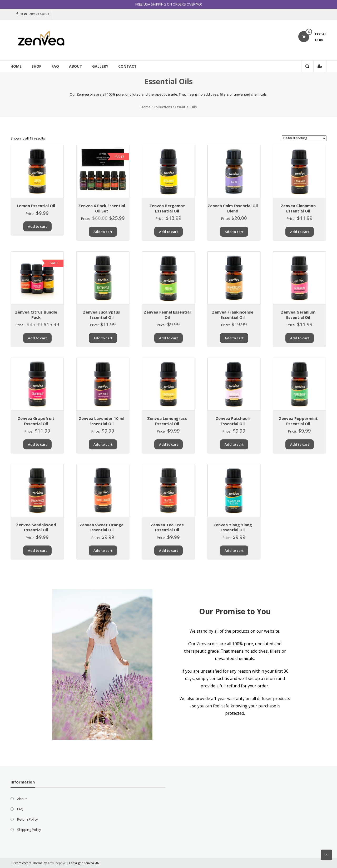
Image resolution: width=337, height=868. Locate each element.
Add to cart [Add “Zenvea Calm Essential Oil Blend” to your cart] (234, 232)
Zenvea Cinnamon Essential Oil (298, 208)
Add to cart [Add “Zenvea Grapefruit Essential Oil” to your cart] (37, 444)
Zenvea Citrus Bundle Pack (36, 315)
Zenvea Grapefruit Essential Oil (36, 421)
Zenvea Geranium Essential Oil (298, 315)
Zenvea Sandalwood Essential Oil (36, 527)
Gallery (100, 66)
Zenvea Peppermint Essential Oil (298, 421)
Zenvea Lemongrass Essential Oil (167, 421)
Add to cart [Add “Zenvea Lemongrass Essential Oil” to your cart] (168, 444)
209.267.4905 (39, 14)
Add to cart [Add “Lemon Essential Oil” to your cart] (37, 226)
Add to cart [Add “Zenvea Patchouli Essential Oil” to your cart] (234, 444)
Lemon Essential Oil (36, 206)
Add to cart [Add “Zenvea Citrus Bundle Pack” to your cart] (37, 338)
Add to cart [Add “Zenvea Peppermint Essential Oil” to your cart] (300, 444)
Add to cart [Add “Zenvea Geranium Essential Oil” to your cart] (300, 338)
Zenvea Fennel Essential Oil (167, 315)
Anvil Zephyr (57, 863)
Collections (163, 107)
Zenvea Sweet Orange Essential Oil (101, 527)
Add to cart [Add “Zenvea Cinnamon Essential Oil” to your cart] (300, 232)
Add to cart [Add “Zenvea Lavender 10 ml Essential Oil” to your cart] (103, 444)
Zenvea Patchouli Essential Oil (233, 421)
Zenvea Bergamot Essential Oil (167, 208)
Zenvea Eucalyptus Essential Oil (101, 315)
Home (16, 66)
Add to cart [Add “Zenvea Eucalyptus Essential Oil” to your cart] (103, 338)
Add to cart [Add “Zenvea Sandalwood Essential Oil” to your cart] (37, 550)
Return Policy (28, 819)
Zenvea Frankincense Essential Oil (233, 315)
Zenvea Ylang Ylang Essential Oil (233, 527)
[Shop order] (304, 138)
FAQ (55, 66)
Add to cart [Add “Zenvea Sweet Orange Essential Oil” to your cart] (103, 550)
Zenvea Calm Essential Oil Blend (233, 208)
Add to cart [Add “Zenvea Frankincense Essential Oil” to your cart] (234, 338)
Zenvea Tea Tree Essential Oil (167, 527)
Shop (37, 66)
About (76, 66)
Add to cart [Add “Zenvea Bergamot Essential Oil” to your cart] (168, 232)
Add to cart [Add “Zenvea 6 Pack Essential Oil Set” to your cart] (103, 232)
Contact (127, 66)
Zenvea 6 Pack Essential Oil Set (102, 208)
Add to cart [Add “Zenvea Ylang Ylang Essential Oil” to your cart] (234, 550)
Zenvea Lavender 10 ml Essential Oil (101, 421)
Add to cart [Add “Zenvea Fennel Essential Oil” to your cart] (168, 338)
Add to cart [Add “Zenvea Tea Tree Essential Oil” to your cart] (168, 550)
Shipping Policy (29, 830)
